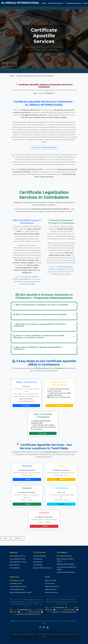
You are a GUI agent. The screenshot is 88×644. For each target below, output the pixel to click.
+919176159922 (27, 399)
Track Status (43, 433)
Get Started (26, 406)
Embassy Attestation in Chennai (42, 568)
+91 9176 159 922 (34, 612)
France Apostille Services (17, 589)
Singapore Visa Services (52, 586)
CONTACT (18, 538)
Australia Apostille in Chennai (18, 586)
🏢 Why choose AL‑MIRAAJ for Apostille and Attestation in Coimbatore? (38, 348)
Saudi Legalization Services (18, 559)
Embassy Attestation (74, 3)
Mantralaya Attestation (40, 556)
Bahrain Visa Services (51, 592)
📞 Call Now (27, 479)
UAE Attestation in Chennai (17, 556)
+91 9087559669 (23, 610)
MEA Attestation (38, 562)
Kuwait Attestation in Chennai (18, 562)
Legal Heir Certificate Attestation (66, 572)
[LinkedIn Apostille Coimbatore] (48, 627)
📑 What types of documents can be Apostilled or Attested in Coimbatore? (40, 325)
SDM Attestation (38, 559)
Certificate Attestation (56, 3)
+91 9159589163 (48, 93)
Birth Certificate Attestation (64, 556)
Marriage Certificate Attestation (66, 564)
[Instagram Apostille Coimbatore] (44, 627)
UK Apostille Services (16, 583)
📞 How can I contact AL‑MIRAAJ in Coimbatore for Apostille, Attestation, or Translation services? (39, 337)
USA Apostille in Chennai (17, 581)
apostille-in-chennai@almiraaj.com (29, 614)
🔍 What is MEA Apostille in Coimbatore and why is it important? (41, 305)
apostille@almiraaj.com (27, 401)
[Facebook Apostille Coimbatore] (40, 627)
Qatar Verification (15, 565)
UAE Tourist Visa (50, 583)
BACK (5, 538)
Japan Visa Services (51, 589)
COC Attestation (38, 565)
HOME (44, 3)
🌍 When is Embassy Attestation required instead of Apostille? (40, 314)
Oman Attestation (15, 568)
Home (12, 76)
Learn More (59, 406)
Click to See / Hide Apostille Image (44, 147)
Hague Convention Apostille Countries (21, 592)
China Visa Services (51, 581)
